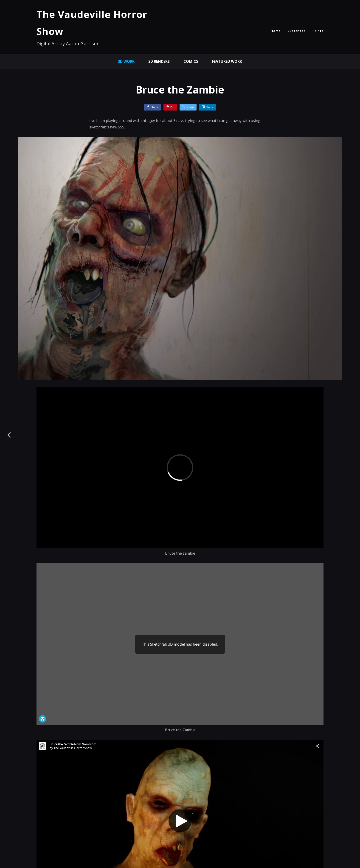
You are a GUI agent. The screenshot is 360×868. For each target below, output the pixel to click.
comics (191, 61)
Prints (318, 31)
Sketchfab (297, 31)
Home (276, 31)
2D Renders (159, 61)
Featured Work (227, 61)
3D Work (126, 61)
